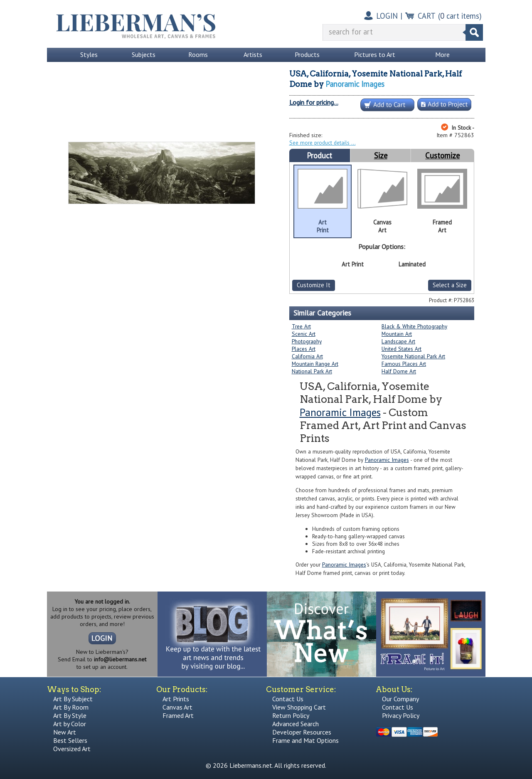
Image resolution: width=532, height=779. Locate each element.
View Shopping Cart (299, 707)
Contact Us (288, 699)
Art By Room (71, 707)
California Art (307, 356)
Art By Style (70, 715)
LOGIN (387, 16)
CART (427, 16)
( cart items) (460, 16)
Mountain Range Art (315, 364)
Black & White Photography (414, 326)
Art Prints (176, 699)
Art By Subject (73, 699)
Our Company (400, 699)
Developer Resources (302, 732)
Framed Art (178, 715)
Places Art (304, 349)
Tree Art (301, 326)
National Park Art (312, 371)
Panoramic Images (355, 84)
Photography (307, 341)
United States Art (401, 349)
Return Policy (291, 715)
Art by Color (70, 724)
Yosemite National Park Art (413, 356)
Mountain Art (397, 334)
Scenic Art (304, 334)
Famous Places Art (404, 364)
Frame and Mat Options (305, 740)
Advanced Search (296, 724)
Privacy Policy (401, 715)
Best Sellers (70, 740)
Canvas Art (177, 707)
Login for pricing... (314, 102)
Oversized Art (72, 749)
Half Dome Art (399, 371)
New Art (65, 732)
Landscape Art (398, 341)
